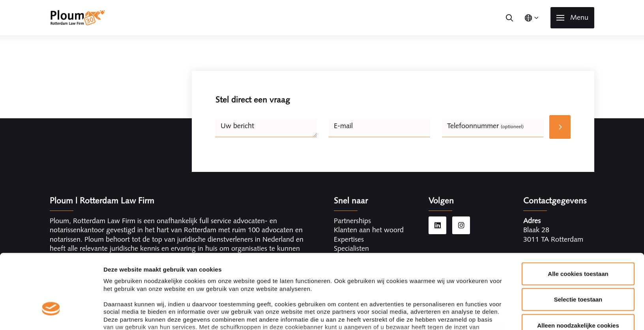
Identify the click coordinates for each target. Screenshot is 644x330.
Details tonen (426, 314)
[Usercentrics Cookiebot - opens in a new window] (51, 315)
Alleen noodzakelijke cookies (578, 268)
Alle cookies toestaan (578, 216)
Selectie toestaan (578, 241)
